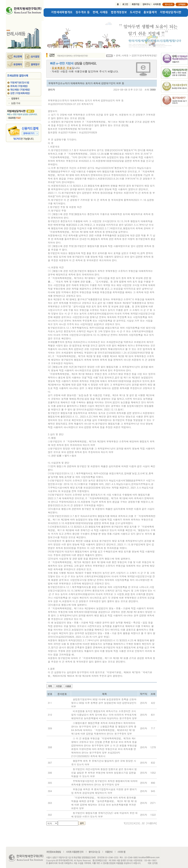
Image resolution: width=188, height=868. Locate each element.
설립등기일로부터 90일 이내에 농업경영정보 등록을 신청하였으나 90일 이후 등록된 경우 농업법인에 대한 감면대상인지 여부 (104, 703)
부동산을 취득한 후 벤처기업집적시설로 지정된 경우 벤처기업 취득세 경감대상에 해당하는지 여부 (104, 791)
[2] (127, 823)
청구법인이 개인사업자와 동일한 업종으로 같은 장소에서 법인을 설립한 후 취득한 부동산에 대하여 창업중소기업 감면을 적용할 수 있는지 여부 (104, 773)
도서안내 (135, 12)
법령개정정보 (119, 12)
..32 (142, 823)
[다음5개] (152, 823)
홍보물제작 (150, 12)
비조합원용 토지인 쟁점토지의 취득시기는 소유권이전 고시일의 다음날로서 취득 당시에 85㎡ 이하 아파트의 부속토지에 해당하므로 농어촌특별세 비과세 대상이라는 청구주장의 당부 (104, 715)
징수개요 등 (83, 12)
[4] (134, 823)
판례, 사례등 (100, 12)
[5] (138, 823)
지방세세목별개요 (62, 12)
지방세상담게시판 (171, 12)
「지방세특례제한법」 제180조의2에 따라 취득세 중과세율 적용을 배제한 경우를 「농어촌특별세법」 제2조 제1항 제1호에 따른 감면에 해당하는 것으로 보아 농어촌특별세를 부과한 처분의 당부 (104, 803)
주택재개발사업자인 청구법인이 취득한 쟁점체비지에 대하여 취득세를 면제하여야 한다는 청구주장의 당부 (104, 783)
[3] (131, 823)
